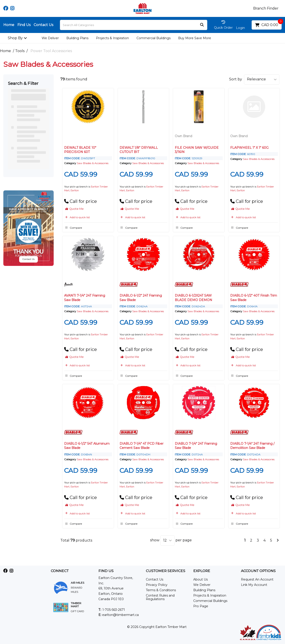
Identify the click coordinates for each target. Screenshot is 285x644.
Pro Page (201, 606)
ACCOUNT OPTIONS (258, 571)
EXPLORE (202, 571)
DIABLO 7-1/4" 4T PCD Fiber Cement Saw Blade (141, 446)
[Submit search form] (202, 25)
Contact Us (43, 25)
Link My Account (254, 585)
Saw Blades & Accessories (93, 163)
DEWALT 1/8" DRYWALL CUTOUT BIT (139, 150)
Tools (20, 51)
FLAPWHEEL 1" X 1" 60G (249, 148)
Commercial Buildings (154, 38)
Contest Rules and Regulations (160, 597)
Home (9, 25)
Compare (73, 228)
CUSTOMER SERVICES (166, 571)
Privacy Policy (157, 585)
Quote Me (74, 209)
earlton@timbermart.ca (119, 615)
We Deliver (50, 38)
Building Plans (77, 38)
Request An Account (257, 579)
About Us (201, 579)
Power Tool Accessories (51, 51)
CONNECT (60, 571)
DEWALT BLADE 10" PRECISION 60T (80, 150)
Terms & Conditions (161, 590)
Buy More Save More (195, 38)
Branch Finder (266, 8)
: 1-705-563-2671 (112, 610)
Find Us (24, 25)
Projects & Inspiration (112, 38)
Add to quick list (77, 217)
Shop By (15, 38)
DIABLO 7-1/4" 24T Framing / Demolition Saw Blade (252, 446)
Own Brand (183, 136)
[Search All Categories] (134, 25)
